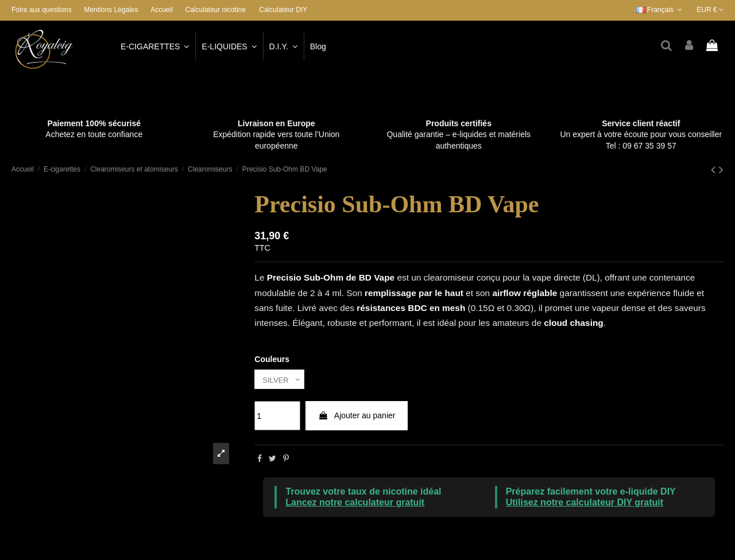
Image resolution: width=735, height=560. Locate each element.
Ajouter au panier (357, 417)
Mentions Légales (112, 10)
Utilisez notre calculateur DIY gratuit (585, 504)
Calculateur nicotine (216, 10)
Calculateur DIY (283, 10)
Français (660, 10)
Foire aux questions (42, 10)
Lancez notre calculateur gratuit (355, 504)
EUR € (710, 10)
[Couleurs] (281, 380)
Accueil (162, 10)
